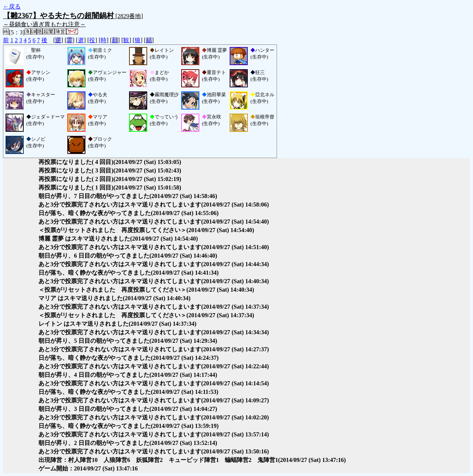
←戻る (12, 6)
